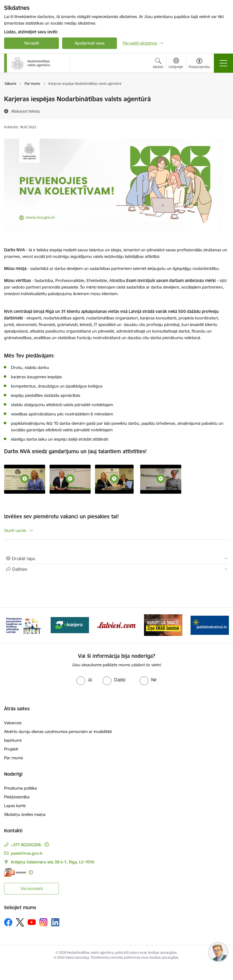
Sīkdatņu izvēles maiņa (25, 814)
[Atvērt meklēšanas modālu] (158, 64)
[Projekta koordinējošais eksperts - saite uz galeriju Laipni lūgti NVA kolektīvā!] (70, 479)
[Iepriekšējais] (12, 625)
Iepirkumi (13, 740)
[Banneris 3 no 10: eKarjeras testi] (70, 625)
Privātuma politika (21, 788)
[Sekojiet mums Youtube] (32, 922)
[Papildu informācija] (47, 844)
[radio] (84, 680)
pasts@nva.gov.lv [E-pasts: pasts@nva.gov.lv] (27, 853)
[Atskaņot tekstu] (26, 111)
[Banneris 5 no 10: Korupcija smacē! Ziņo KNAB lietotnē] (163, 625)
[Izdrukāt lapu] (116, 559)
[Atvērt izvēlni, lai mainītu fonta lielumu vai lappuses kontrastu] (199, 64)
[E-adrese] (15, 872)
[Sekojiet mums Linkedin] (55, 922)
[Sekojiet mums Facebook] (8, 922)
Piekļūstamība (17, 797)
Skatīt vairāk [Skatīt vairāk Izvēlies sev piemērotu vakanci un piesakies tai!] (15, 530)
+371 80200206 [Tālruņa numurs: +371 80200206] (26, 845)
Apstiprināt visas (90, 43)
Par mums (14, 758)
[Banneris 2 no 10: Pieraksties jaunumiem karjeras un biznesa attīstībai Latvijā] (23, 625)
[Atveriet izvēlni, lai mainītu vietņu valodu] (176, 64)
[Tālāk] (221, 625)
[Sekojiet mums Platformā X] (20, 922)
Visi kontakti (32, 889)
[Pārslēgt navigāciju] (223, 63)
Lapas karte (15, 806)
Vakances (13, 723)
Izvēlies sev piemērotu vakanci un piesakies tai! (61, 516)
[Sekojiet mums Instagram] (44, 922)
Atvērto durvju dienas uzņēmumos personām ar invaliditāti (58, 732)
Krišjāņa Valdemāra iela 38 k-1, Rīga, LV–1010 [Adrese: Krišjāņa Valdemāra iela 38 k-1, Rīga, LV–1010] (53, 862)
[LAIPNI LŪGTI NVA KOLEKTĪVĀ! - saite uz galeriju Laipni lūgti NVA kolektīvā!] (25, 479)
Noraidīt (32, 43)
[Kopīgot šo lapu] (116, 569)
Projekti (11, 749)
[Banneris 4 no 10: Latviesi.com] (116, 625)
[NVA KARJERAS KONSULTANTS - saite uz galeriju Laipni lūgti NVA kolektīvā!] (161, 479)
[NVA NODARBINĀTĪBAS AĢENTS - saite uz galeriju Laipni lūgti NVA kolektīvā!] (114, 479)
